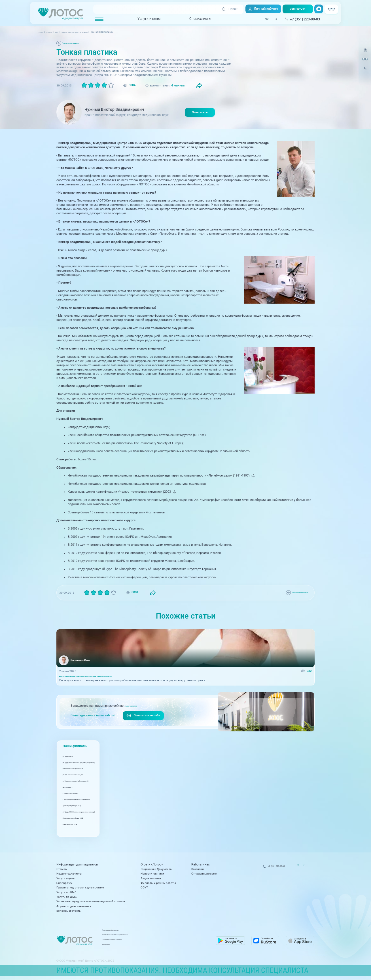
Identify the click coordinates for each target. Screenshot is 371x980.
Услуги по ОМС (66, 892)
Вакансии (198, 869)
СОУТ (144, 887)
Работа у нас (201, 865)
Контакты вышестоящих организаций (163, 936)
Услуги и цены (145, 19)
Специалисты (197, 19)
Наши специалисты (69, 874)
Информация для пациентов (77, 865)
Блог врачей (64, 883)
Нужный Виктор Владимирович (114, 109)
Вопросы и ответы (69, 911)
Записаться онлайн (145, 719)
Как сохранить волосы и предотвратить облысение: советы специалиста (109, 679)
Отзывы (62, 869)
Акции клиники (151, 878)
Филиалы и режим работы (158, 883)
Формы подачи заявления (74, 906)
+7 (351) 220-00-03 (137, 709)
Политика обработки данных (157, 941)
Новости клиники (152, 874)
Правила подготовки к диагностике (80, 887)
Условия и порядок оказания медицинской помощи (91, 901)
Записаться (296, 9)
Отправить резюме (204, 874)
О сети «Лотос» (152, 865)
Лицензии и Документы (156, 869)
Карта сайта (146, 946)
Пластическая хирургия (79, 43)
